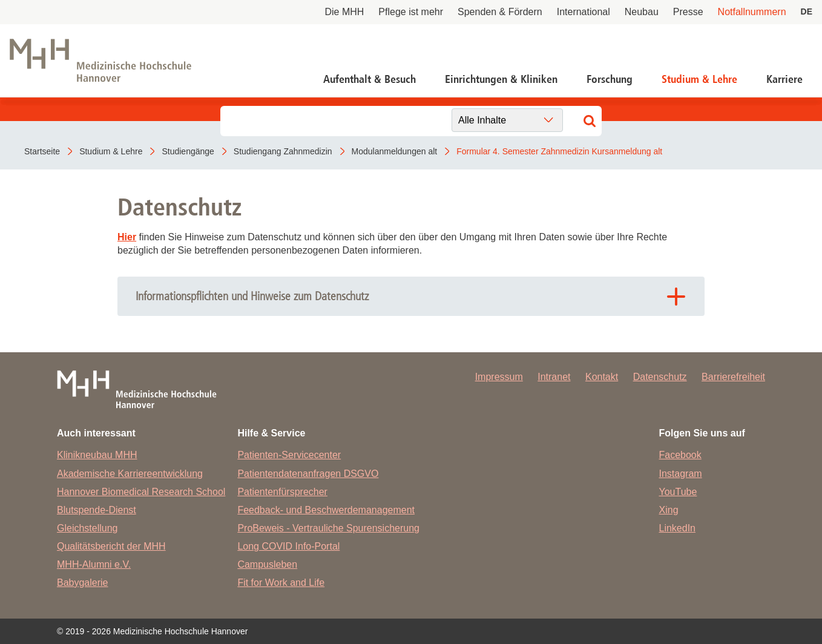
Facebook (680, 455)
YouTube (678, 492)
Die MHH (344, 12)
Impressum (499, 377)
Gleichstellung (87, 528)
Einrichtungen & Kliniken (501, 79)
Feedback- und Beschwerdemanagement (326, 510)
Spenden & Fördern (500, 12)
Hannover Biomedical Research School (141, 492)
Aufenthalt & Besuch (370, 79)
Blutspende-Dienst (97, 510)
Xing (669, 510)
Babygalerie (83, 583)
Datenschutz (660, 377)
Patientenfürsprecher (282, 492)
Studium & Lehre (699, 79)
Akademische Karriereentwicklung (130, 474)
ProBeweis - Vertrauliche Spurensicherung (328, 528)
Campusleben (267, 564)
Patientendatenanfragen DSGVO (308, 474)
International (584, 12)
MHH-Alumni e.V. (94, 564)
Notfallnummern (752, 12)
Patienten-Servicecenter (289, 455)
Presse (688, 12)
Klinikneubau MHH (97, 455)
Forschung (610, 79)
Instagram (681, 474)
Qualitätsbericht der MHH (111, 546)
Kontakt (602, 377)
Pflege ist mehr (411, 12)
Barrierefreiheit (733, 377)
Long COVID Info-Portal (288, 546)
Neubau (642, 12)
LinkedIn (678, 528)
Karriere (784, 79)
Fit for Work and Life (281, 583)
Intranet (554, 377)
